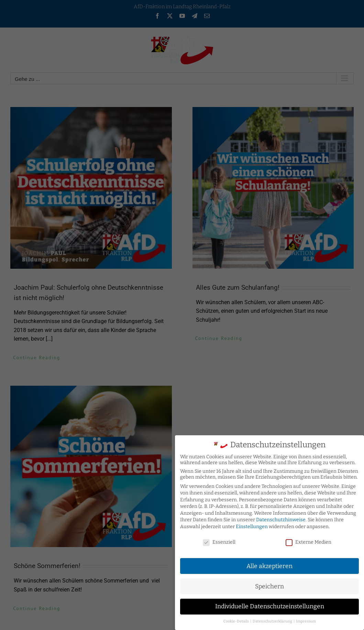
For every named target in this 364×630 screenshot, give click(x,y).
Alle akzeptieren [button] (269, 564)
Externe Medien (308, 540)
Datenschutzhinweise (281, 518)
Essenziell (219, 540)
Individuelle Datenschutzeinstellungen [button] (270, 605)
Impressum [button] (306, 619)
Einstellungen (252, 525)
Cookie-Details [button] (236, 619)
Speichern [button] (269, 584)
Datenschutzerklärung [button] (273, 619)
